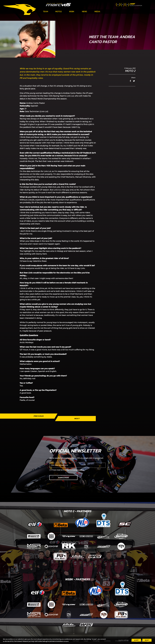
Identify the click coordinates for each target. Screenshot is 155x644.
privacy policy (79, 470)
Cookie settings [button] (124, 640)
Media (97, 11)
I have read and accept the (68, 470)
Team (46, 11)
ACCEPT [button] (136, 640)
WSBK (72, 11)
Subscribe (63, 478)
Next (77, 418)
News (84, 11)
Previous (39, 416)
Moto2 (59, 11)
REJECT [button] (147, 640)
